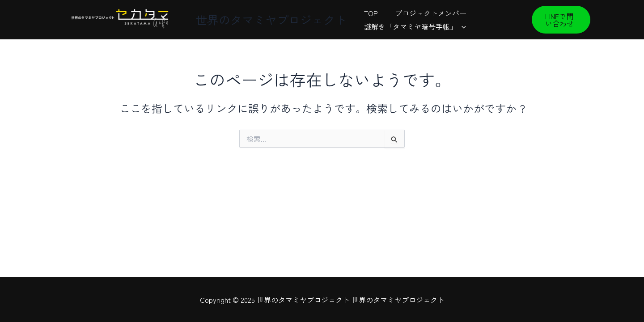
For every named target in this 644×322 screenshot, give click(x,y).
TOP (370, 13)
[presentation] (460, 26)
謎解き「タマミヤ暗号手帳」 (414, 26)
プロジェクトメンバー (427, 13)
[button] (560, 20)
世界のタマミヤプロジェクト (271, 19)
